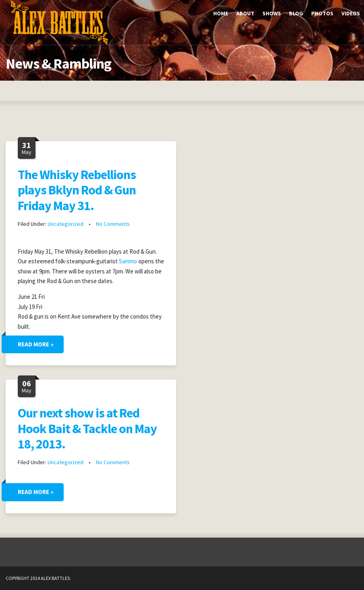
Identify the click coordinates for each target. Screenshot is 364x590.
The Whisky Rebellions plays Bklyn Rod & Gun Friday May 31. (77, 190)
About (245, 13)
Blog (296, 13)
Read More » (36, 344)
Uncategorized (66, 224)
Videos (351, 13)
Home (221, 13)
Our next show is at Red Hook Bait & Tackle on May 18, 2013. (87, 428)
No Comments (113, 224)
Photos (322, 13)
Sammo (128, 261)
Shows (272, 13)
